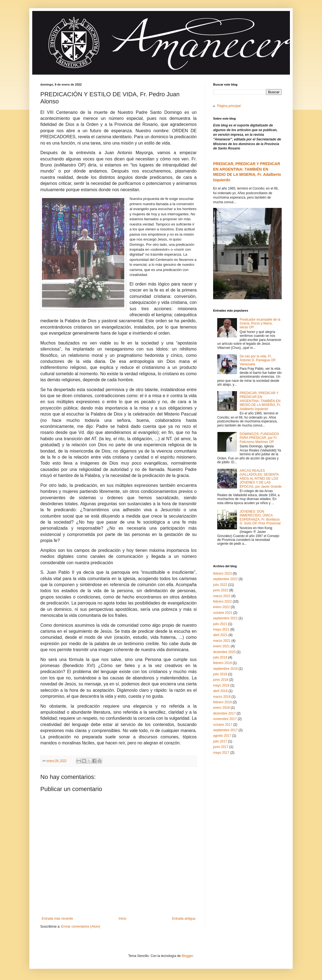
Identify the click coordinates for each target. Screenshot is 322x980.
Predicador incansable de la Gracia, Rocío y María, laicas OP (260, 324)
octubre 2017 (223, 725)
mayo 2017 (221, 753)
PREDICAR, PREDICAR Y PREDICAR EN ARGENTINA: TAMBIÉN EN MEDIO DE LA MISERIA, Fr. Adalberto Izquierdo (260, 401)
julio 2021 (220, 624)
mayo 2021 (221, 629)
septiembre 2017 (225, 730)
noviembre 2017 (225, 719)
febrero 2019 (222, 663)
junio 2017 (221, 747)
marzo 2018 (222, 697)
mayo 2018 (221, 685)
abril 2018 (220, 691)
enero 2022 (221, 607)
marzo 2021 (222, 641)
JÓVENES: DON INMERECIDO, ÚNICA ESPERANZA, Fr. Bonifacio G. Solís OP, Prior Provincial (260, 517)
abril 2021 (220, 635)
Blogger (187, 956)
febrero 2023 (222, 574)
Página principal (229, 106)
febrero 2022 (222, 601)
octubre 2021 (223, 613)
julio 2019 (220, 657)
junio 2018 (221, 680)
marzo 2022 (222, 596)
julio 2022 (220, 585)
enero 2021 (221, 646)
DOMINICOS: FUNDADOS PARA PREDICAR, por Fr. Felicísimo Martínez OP (259, 438)
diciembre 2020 (224, 652)
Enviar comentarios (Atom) (81, 927)
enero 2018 (221, 708)
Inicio (123, 919)
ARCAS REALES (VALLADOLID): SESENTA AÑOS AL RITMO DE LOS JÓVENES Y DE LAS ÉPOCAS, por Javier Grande (261, 479)
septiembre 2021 (225, 618)
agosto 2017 (222, 736)
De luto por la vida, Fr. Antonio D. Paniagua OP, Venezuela (258, 360)
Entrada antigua (184, 919)
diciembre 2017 (224, 713)
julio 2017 (220, 741)
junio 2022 (221, 590)
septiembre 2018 (225, 669)
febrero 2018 (222, 702)
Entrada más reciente (57, 919)
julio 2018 (220, 674)
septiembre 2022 (225, 579)
